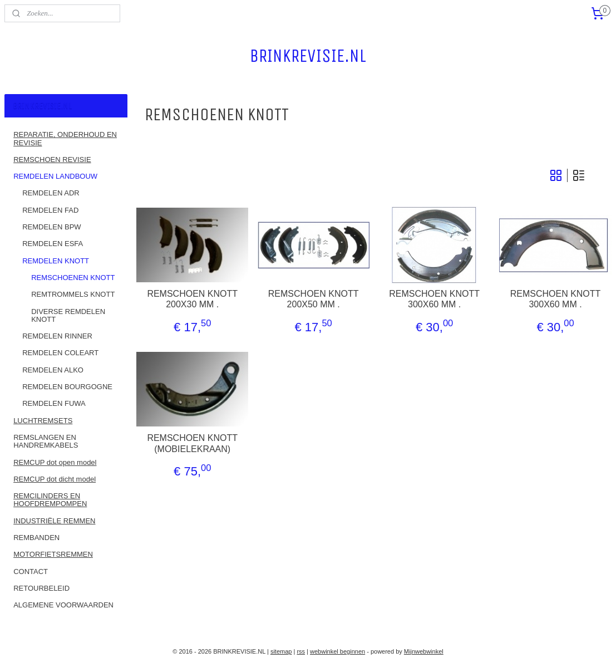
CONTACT (31, 572)
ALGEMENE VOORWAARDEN (63, 605)
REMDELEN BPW (51, 227)
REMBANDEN (36, 538)
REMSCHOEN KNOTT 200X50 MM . (314, 299)
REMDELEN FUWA (54, 403)
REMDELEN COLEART (60, 353)
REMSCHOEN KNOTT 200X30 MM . (193, 299)
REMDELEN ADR (51, 193)
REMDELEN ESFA (53, 244)
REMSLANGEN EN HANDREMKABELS (46, 441)
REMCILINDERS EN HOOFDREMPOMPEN (50, 500)
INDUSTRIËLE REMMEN (54, 521)
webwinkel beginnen (337, 651)
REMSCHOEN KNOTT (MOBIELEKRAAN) (193, 443)
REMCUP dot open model (55, 462)
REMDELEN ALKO (53, 370)
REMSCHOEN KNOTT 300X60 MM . (434, 299)
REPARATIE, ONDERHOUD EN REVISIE (65, 138)
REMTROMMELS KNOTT (73, 294)
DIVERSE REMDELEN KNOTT (68, 315)
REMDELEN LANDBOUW (55, 176)
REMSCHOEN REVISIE (52, 160)
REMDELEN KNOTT (56, 261)
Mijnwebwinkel (424, 651)
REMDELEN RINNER (57, 336)
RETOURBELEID (41, 588)
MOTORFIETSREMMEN (53, 554)
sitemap (281, 651)
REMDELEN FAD (50, 210)
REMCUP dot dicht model (55, 479)
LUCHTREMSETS (43, 421)
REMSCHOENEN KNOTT (73, 278)
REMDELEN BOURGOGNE (67, 387)
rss (301, 651)
